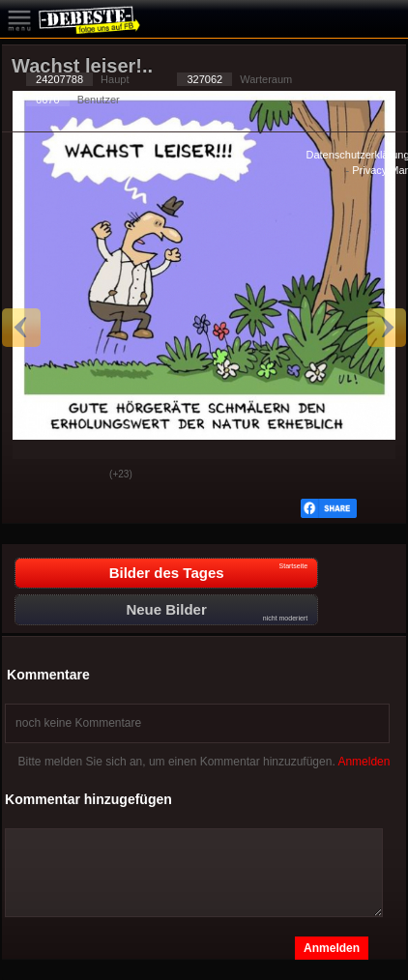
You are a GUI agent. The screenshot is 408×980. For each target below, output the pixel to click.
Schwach (80, 476)
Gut (32, 476)
